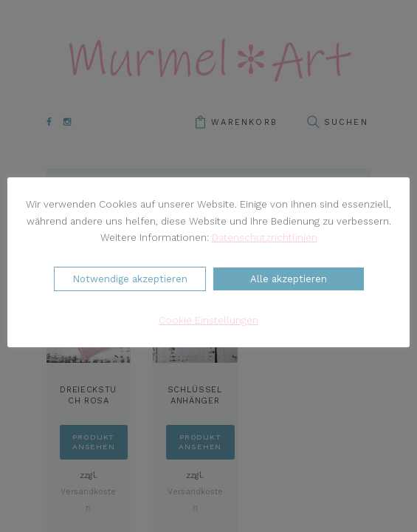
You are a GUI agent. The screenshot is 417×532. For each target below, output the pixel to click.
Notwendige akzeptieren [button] (130, 279)
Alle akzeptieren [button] (289, 279)
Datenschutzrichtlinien (265, 238)
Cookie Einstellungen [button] (208, 320)
